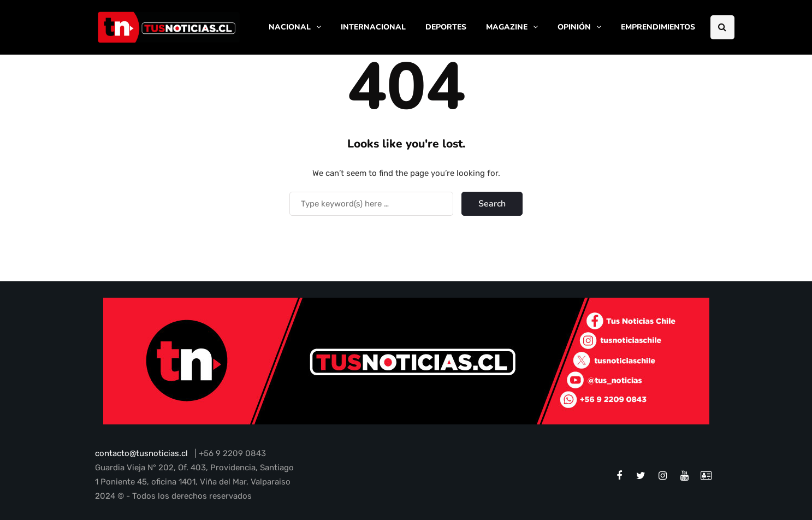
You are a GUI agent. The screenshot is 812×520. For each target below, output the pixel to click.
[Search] (371, 204)
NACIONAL (290, 27)
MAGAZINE (507, 27)
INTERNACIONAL (373, 27)
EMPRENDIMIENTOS (658, 27)
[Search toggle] (722, 27)
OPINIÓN (574, 27)
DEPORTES (446, 27)
